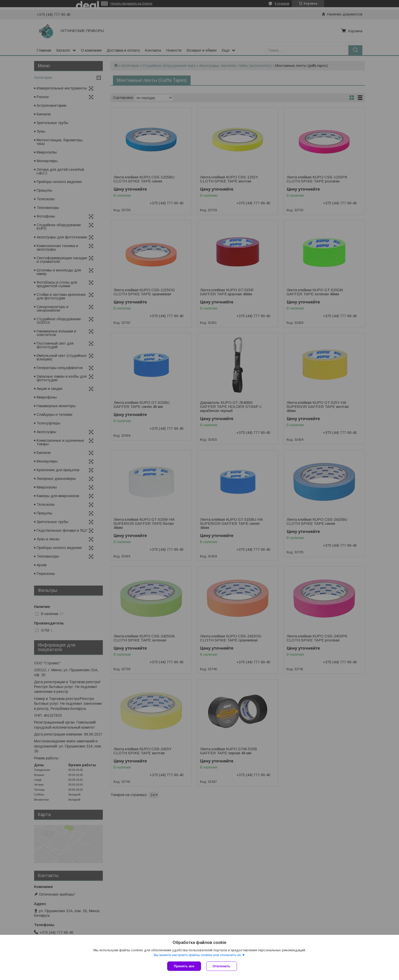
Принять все (184, 966)
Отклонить (222, 966)
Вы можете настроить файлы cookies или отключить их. (198, 955)
